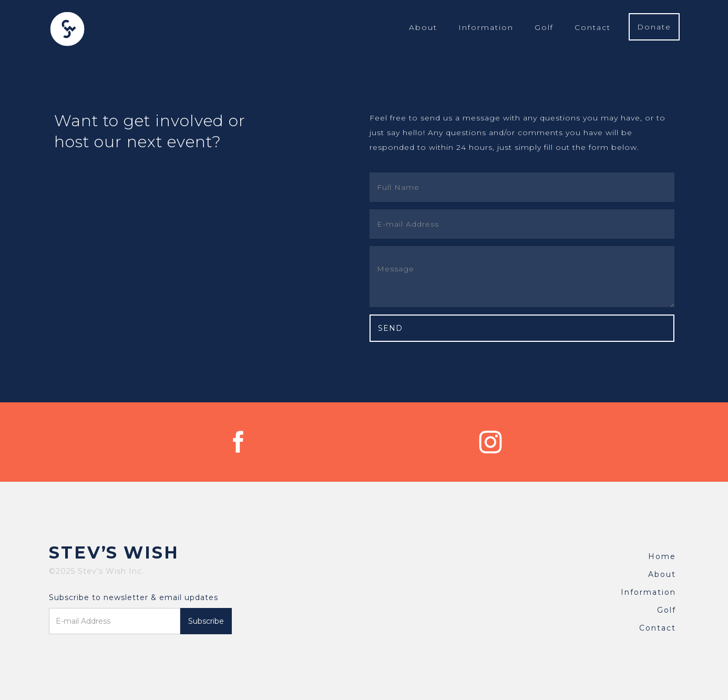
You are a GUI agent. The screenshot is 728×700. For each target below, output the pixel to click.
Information (486, 27)
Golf (544, 27)
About (423, 27)
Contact (593, 27)
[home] (67, 29)
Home (662, 556)
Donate (654, 27)
